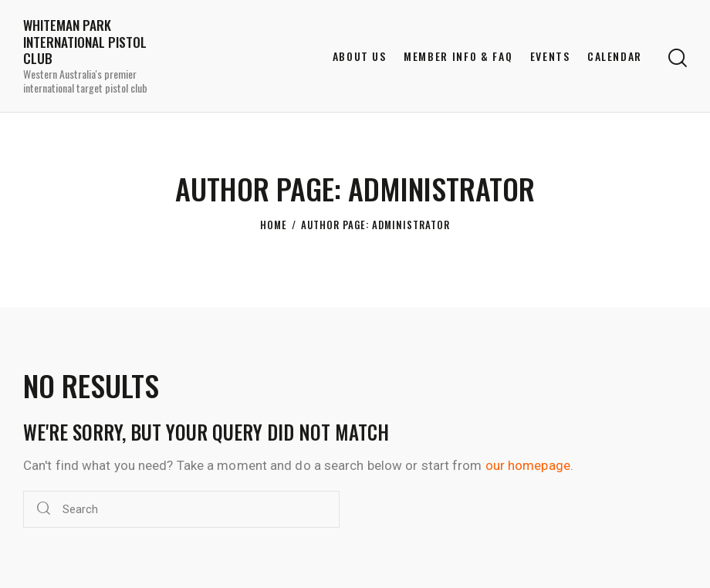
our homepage (528, 465)
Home (274, 225)
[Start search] (678, 58)
